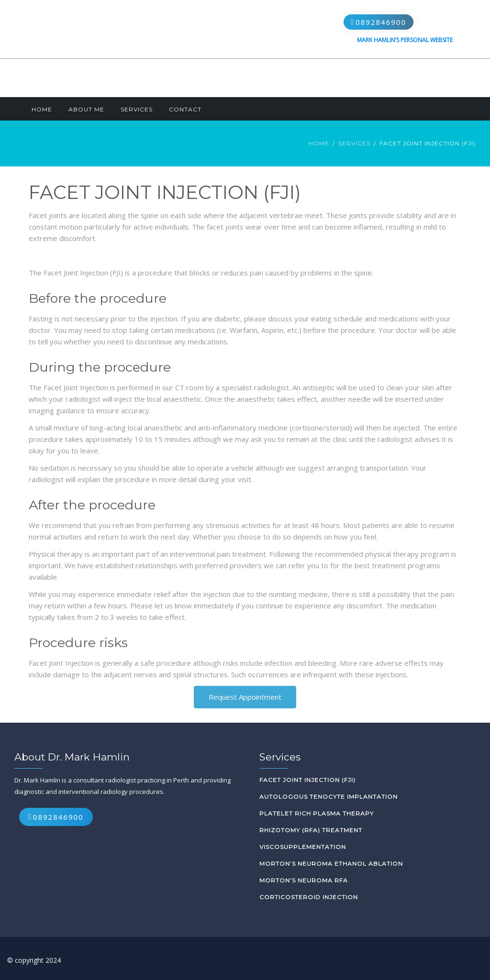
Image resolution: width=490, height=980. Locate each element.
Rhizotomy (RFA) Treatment (311, 830)
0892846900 (381, 22)
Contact (185, 109)
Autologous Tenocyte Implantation (329, 797)
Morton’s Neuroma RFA (304, 880)
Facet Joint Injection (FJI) (307, 780)
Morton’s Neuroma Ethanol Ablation (331, 864)
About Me (86, 109)
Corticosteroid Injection (309, 897)
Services (137, 109)
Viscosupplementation (303, 847)
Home (42, 109)
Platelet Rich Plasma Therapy (317, 813)
